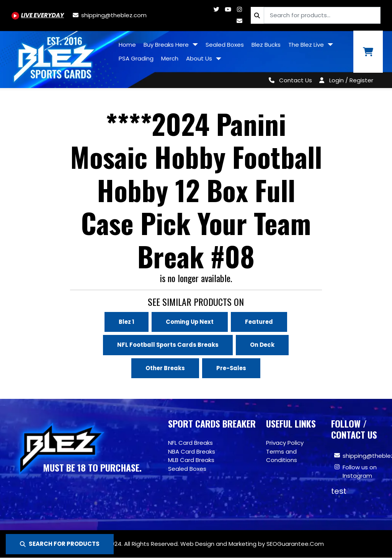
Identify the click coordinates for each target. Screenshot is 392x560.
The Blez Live (307, 45)
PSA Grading (136, 58)
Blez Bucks (266, 45)
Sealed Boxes (225, 45)
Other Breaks (165, 368)
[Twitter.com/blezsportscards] (216, 9)
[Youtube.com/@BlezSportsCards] (38, 15)
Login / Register (351, 80)
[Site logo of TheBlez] (57, 57)
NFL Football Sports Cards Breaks (168, 345)
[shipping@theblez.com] (109, 15)
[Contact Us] (289, 80)
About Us (200, 58)
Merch (170, 58)
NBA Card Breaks (192, 451)
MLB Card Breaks (191, 460)
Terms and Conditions (282, 456)
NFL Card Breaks (190, 443)
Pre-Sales (232, 368)
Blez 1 (125, 322)
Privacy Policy (285, 443)
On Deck (263, 345)
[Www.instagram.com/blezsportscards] (239, 9)
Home (127, 45)
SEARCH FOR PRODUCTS (60, 544)
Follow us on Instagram (360, 472)
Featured (260, 322)
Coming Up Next (189, 322)
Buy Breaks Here (167, 45)
